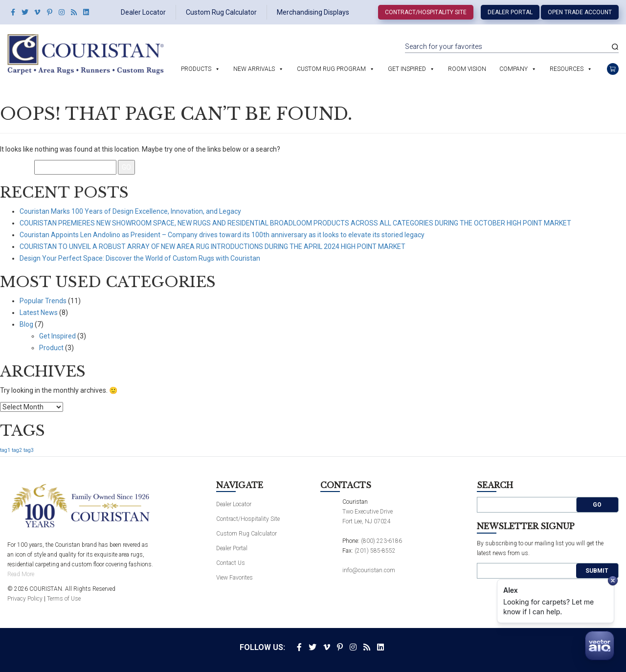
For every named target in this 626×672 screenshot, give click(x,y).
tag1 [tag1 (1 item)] (5, 450)
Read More (21, 574)
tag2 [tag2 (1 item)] (17, 450)
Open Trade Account (580, 12)
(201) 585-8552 (375, 551)
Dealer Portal (510, 12)
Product (51, 348)
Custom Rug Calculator (221, 12)
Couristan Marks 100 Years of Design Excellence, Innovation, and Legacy (130, 211)
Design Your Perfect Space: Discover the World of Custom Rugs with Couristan (140, 258)
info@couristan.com (369, 570)
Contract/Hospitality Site (426, 12)
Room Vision (467, 69)
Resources (567, 69)
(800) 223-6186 (381, 541)
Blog (26, 324)
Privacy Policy (25, 599)
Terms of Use (64, 599)
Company (514, 69)
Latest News (39, 313)
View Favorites (235, 578)
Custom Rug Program (331, 69)
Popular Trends (43, 301)
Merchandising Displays (313, 12)
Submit (597, 571)
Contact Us (231, 563)
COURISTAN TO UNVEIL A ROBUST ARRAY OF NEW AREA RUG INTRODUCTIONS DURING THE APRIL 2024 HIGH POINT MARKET (212, 246)
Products (196, 69)
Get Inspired (407, 69)
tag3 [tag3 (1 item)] (29, 450)
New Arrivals (254, 69)
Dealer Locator (143, 12)
